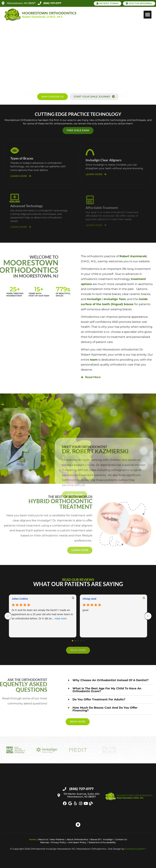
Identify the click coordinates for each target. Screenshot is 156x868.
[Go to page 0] (72, 641)
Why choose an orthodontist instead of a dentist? (110, 680)
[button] (148, 15)
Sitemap (45, 842)
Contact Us (121, 839)
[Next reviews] (148, 616)
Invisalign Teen (115, 299)
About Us (43, 839)
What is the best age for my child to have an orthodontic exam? (107, 690)
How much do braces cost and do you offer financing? (105, 709)
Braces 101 (95, 839)
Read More (93, 377)
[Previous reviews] (8, 616)
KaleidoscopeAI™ (135, 849)
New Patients (57, 839)
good (86, 610)
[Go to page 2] (78, 641)
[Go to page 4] (84, 641)
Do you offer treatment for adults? (99, 699)
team (94, 360)
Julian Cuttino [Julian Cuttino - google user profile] (20, 599)
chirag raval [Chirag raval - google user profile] (90, 599)
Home (32, 839)
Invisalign (94, 299)
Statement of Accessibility (102, 842)
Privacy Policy (59, 842)
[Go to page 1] (75, 641)
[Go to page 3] (81, 641)
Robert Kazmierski (133, 256)
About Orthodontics (77, 839)
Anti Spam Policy (77, 842)
